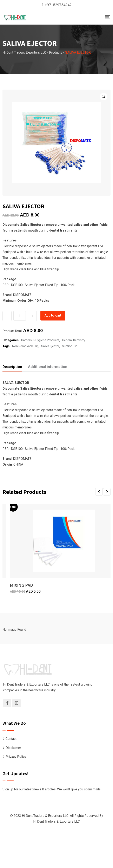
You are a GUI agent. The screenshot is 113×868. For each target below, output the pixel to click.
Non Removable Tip (25, 346)
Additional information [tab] (48, 367)
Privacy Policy (16, 757)
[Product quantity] (20, 316)
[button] (104, 97)
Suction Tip (70, 346)
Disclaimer (13, 748)
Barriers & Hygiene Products (40, 340)
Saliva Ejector (50, 346)
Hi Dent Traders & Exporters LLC (56, 821)
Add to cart (53, 315)
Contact (11, 739)
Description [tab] (12, 367)
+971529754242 (58, 5)
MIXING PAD (21, 585)
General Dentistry (74, 340)
